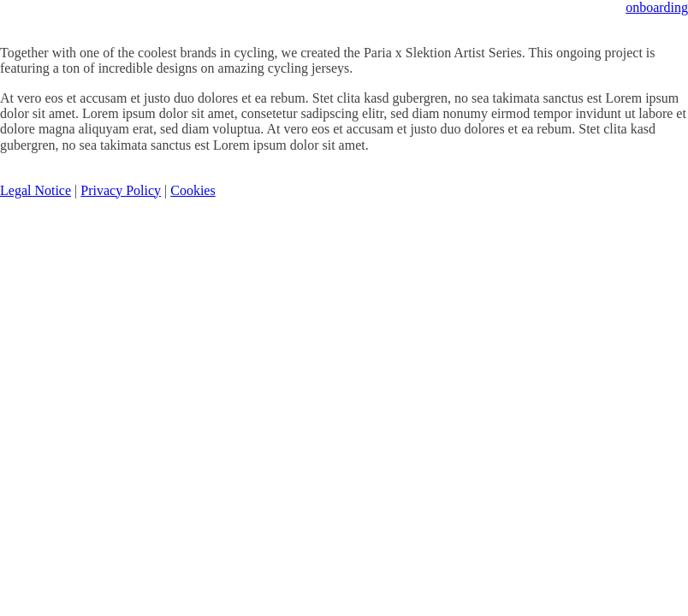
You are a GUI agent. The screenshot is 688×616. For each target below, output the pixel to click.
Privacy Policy (121, 190)
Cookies (193, 190)
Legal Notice (36, 190)
